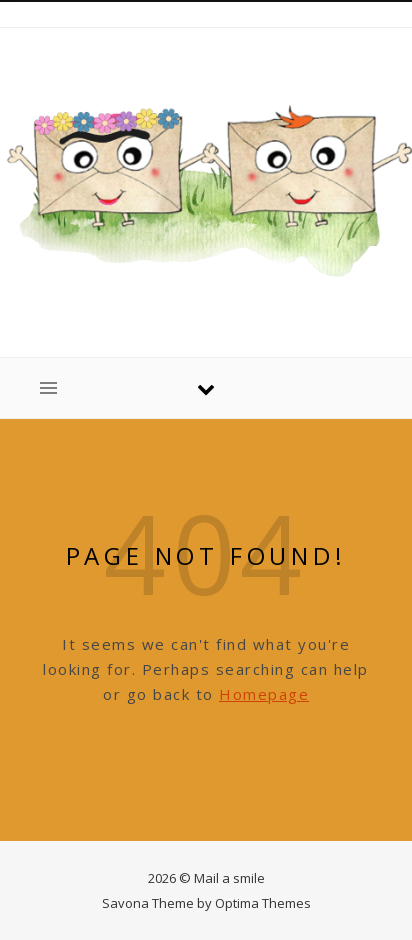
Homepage (264, 694)
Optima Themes (263, 903)
